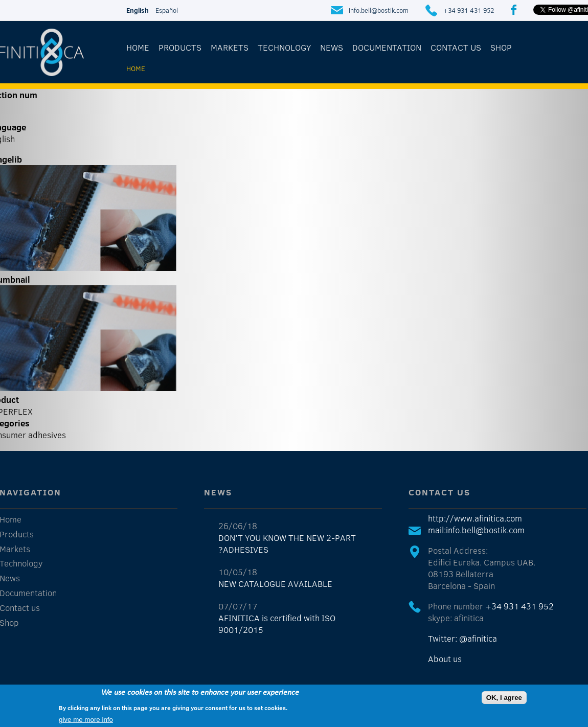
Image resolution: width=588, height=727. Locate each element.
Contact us (456, 47)
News (332, 47)
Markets (230, 47)
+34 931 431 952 (469, 10)
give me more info (86, 720)
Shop (501, 47)
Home (138, 47)
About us (445, 659)
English (138, 10)
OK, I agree (504, 698)
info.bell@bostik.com (379, 10)
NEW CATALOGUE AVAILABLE (275, 584)
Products (180, 47)
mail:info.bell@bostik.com (476, 530)
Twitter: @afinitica (462, 638)
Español (167, 10)
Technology (284, 47)
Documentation (387, 47)
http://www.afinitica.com (475, 518)
